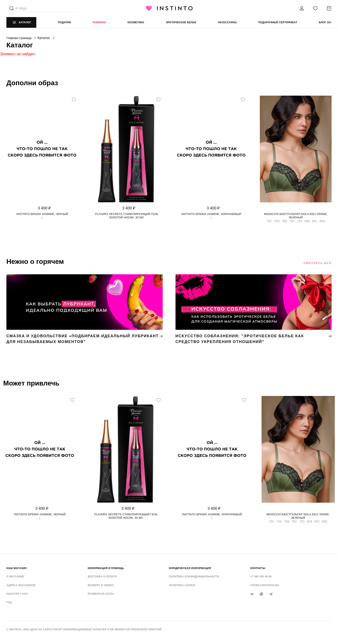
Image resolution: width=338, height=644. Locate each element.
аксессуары (227, 22)
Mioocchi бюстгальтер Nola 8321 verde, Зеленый (296, 216)
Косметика (136, 22)
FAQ (9, 602)
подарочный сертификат (278, 22)
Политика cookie (182, 585)
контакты (258, 568)
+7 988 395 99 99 (261, 577)
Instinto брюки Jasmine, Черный (42, 214)
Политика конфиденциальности (194, 577)
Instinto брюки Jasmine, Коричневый (211, 214)
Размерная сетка (101, 594)
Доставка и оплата (102, 577)
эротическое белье (181, 22)
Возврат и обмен (101, 585)
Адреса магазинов (21, 585)
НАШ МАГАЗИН (17, 568)
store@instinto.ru (265, 585)
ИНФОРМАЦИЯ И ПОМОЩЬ (106, 568)
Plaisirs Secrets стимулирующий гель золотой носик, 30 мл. (127, 216)
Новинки (99, 22)
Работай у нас (17, 594)
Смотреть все (318, 263)
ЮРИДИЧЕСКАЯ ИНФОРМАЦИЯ (190, 568)
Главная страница (19, 38)
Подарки (64, 22)
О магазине (15, 577)
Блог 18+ (325, 22)
